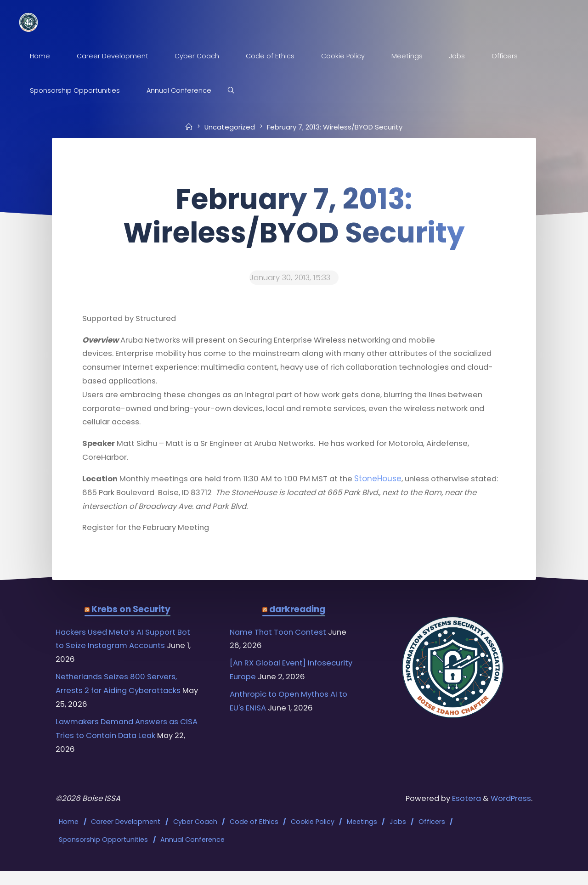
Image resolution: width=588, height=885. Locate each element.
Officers (432, 836)
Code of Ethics (254, 836)
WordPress (510, 813)
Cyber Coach (196, 836)
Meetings (362, 836)
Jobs (398, 836)
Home (70, 836)
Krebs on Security (131, 619)
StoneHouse (393, 485)
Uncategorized (229, 127)
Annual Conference (193, 853)
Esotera (462, 813)
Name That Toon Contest (281, 642)
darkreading (297, 619)
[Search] (234, 91)
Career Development (127, 836)
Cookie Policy (313, 836)
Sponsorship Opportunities (104, 853)
